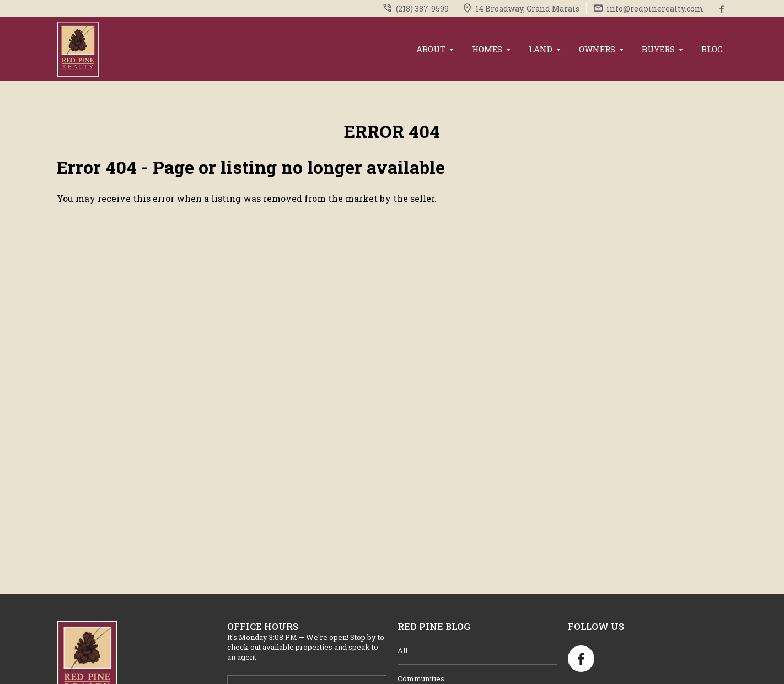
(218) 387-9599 (422, 9)
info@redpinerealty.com (655, 9)
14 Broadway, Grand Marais (527, 9)
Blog (712, 49)
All (402, 650)
